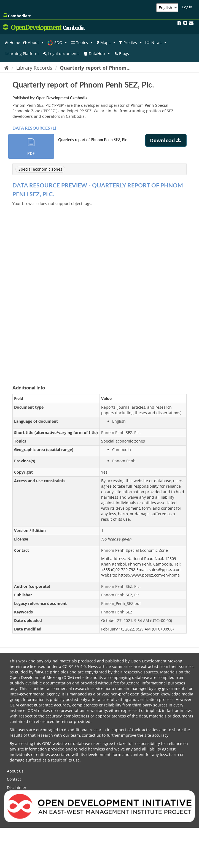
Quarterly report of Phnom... (95, 68)
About (36, 43)
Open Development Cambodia (62, 98)
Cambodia (17, 16)
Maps (108, 43)
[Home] (6, 68)
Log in (187, 7)
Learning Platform (22, 54)
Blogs (124, 54)
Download (166, 140)
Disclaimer (17, 788)
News (159, 43)
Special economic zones (40, 169)
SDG (61, 43)
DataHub (100, 54)
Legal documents (64, 54)
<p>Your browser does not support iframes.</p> (99, 289)
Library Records (34, 68)
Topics (85, 43)
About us (15, 771)
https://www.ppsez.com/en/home (149, 575)
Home (15, 43)
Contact (14, 779)
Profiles (133, 43)
